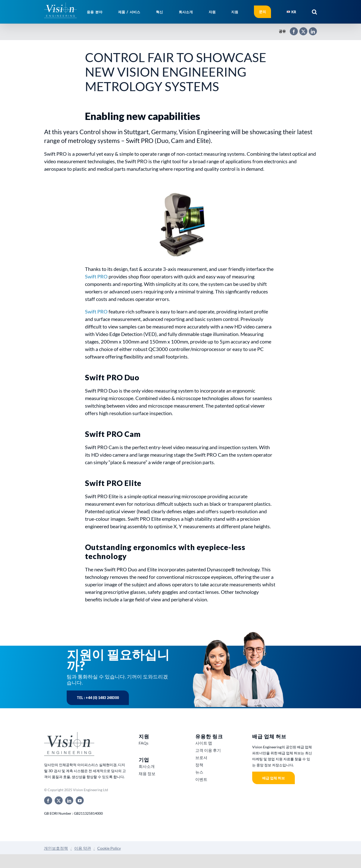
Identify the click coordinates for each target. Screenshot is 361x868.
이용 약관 (83, 848)
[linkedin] (69, 800)
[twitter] (59, 800)
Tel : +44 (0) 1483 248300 (98, 698)
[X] (301, 29)
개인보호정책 (56, 848)
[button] (314, 12)
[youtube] (80, 800)
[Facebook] (291, 29)
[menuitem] (291, 12)
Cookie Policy (109, 848)
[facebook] (48, 800)
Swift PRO (96, 276)
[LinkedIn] (310, 29)
